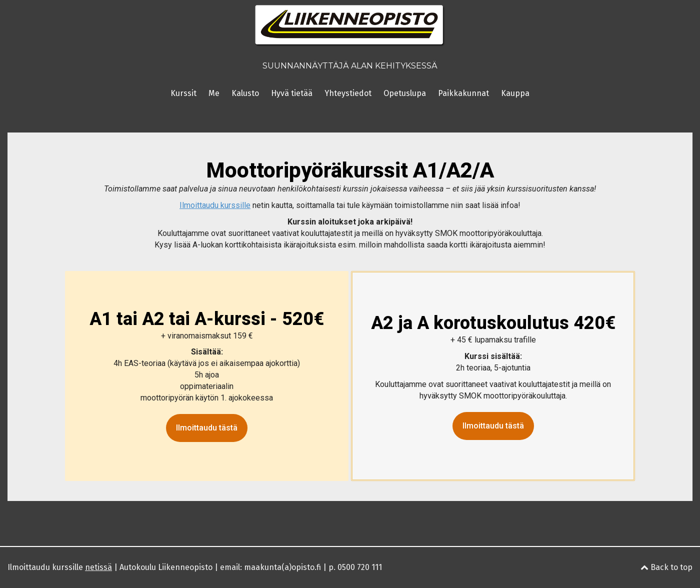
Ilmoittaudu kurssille (60, 567)
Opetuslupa (405, 93)
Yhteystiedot (348, 93)
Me (214, 93)
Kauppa (515, 93)
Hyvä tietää (292, 93)
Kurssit (183, 93)
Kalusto (245, 93)
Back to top (666, 567)
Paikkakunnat (463, 93)
